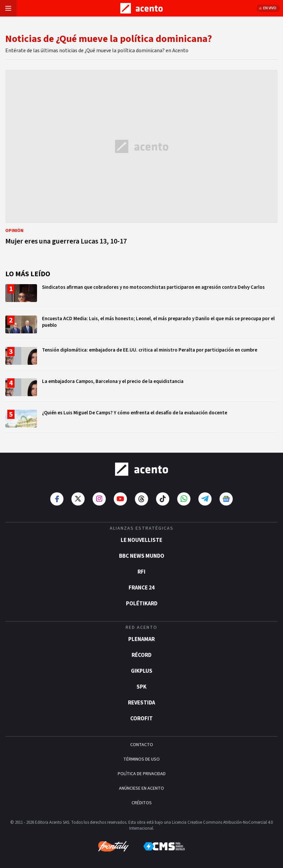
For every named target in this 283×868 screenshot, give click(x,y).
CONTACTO (142, 745)
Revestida (141, 703)
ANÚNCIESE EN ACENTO (141, 788)
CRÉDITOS (142, 803)
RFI (141, 572)
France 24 (142, 588)
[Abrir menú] (8, 8)
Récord (141, 655)
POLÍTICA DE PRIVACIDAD (142, 774)
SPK (141, 687)
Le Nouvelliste (141, 540)
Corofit (141, 719)
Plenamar (141, 639)
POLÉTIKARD (142, 604)
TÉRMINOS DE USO (141, 759)
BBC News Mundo (142, 556)
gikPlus (142, 671)
